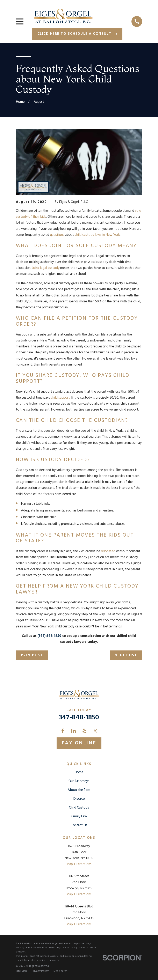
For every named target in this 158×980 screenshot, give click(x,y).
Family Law (79, 816)
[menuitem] (21, 971)
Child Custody (79, 808)
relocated (108, 551)
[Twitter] (95, 731)
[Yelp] (84, 731)
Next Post (126, 655)
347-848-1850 (79, 718)
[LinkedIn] (74, 731)
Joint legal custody (46, 268)
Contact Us (79, 825)
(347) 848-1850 (49, 636)
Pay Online (79, 743)
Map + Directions (79, 864)
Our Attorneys (79, 781)
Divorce (79, 799)
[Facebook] (63, 731)
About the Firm (79, 790)
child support (60, 398)
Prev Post (32, 655)
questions (57, 235)
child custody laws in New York (97, 235)
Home (79, 772)
